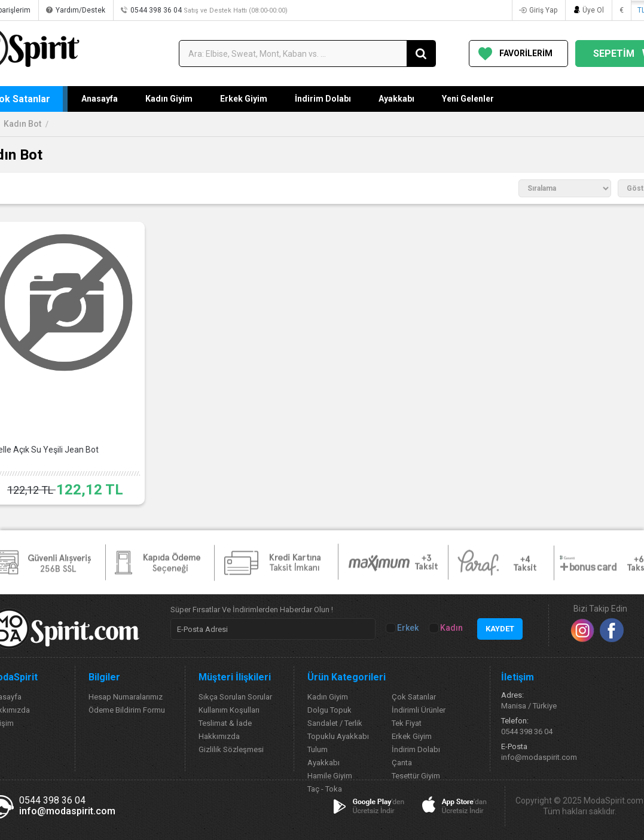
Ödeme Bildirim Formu (127, 710)
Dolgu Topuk (329, 710)
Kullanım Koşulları (229, 710)
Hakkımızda (219, 736)
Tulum (318, 749)
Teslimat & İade (225, 723)
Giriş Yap (543, 10)
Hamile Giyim (330, 776)
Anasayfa (100, 99)
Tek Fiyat (407, 723)
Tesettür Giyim (416, 776)
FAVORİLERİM (526, 53)
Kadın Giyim (169, 99)
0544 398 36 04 (209, 10)
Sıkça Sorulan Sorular (235, 697)
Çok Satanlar (414, 697)
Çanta (402, 763)
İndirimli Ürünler (419, 710)
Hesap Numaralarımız (126, 697)
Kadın (447, 628)
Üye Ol (593, 10)
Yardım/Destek (80, 10)
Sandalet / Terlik (335, 723)
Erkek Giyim (244, 99)
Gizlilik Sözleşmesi (231, 749)
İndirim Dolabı (323, 99)
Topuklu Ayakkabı (338, 736)
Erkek (403, 628)
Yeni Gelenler (468, 99)
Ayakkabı (396, 99)
